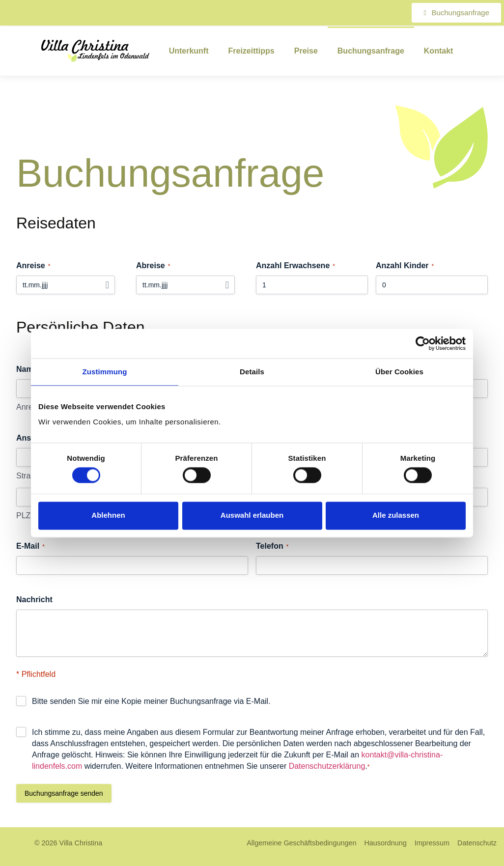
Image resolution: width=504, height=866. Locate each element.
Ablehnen (108, 516)
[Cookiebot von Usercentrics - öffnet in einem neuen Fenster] (423, 343)
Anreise (33, 266)
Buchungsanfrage (371, 51)
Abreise (153, 266)
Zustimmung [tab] (105, 372)
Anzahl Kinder (405, 266)
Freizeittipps (252, 51)
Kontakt (439, 51)
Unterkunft (189, 51)
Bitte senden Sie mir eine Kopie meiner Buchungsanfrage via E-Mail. (151, 701)
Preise (306, 51)
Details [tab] (252, 372)
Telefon (272, 546)
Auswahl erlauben (252, 516)
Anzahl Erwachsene (295, 266)
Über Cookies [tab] (399, 372)
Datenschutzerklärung (327, 766)
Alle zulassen (396, 516)
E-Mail (30, 546)
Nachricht (34, 600)
